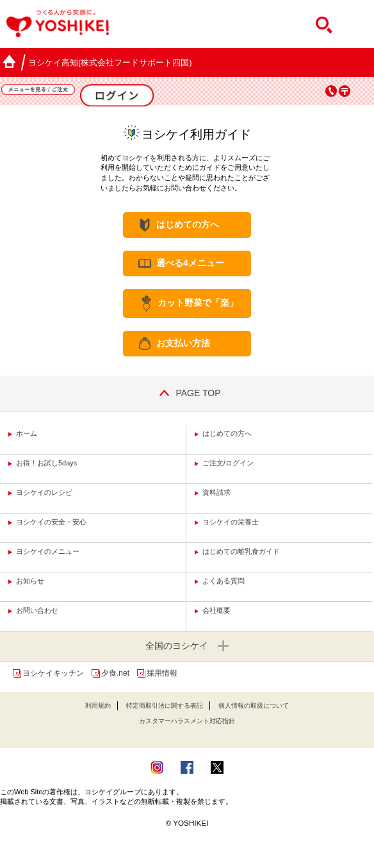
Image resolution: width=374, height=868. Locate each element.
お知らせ (30, 581)
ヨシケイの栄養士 (231, 522)
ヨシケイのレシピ (44, 492)
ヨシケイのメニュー (48, 551)
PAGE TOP (187, 393)
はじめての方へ (188, 224)
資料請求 (216, 492)
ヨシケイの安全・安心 (51, 522)
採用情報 (162, 673)
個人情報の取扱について (254, 705)
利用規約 (98, 705)
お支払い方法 (183, 343)
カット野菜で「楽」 (198, 303)
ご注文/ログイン (228, 463)
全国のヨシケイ (187, 647)
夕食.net (115, 673)
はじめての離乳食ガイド (241, 551)
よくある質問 (224, 581)
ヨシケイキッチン (53, 673)
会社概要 (216, 610)
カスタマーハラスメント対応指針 (187, 721)
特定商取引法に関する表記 (165, 705)
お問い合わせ (37, 610)
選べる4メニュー (190, 263)
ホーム (27, 433)
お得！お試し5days (46, 463)
